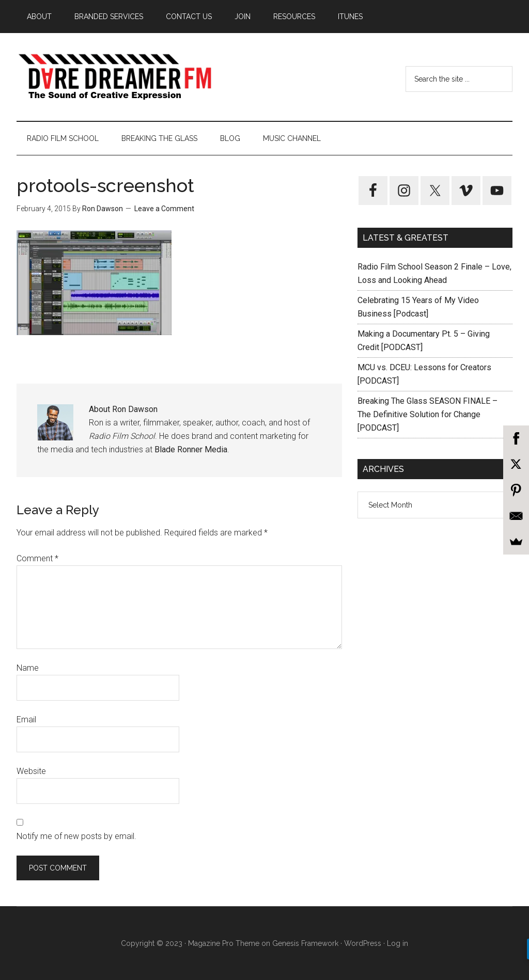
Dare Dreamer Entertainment (115, 77)
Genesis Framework (305, 943)
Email (26, 720)
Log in (398, 943)
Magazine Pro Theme (224, 943)
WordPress (363, 943)
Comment (37, 558)
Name (28, 668)
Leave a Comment (164, 209)
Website (31, 771)
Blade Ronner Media (191, 449)
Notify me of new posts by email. (76, 836)
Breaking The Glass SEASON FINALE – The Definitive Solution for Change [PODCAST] (427, 414)
